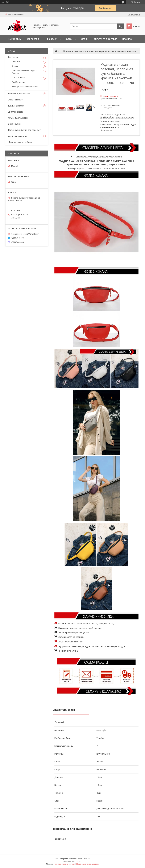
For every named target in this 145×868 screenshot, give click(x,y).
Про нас (127, 39)
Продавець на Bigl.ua (72, 861)
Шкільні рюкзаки (16, 106)
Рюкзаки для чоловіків (19, 94)
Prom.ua (86, 859)
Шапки (84, 39)
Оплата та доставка (105, 39)
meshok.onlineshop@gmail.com (25, 234)
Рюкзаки (52, 39)
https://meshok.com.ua (111, 157)
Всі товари (33, 39)
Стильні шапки (19, 78)
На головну (15, 39)
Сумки (69, 39)
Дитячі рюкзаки (16, 112)
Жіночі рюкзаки (16, 100)
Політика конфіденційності (88, 864)
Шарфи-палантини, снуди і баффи (24, 72)
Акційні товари (19, 82)
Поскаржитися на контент (64, 864)
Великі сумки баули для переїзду (24, 130)
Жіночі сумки (14, 124)
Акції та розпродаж (18, 136)
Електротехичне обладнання (25, 86)
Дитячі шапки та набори (20, 142)
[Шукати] (120, 26)
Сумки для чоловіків (18, 118)
